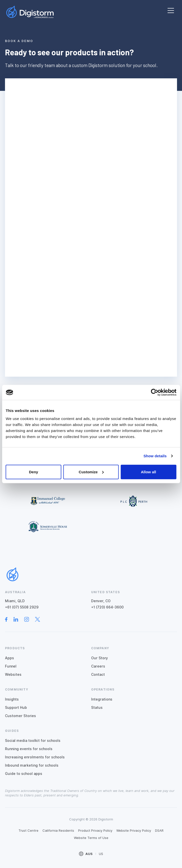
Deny (34, 472)
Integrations (102, 699)
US (101, 854)
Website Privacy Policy (134, 831)
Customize (91, 472)
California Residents (58, 831)
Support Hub (16, 708)
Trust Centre (28, 831)
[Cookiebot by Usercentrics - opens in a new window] (154, 392)
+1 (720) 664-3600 (107, 607)
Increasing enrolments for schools (35, 757)
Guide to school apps (24, 774)
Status (97, 708)
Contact (98, 675)
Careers (98, 666)
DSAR (159, 831)
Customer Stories (20, 716)
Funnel (11, 666)
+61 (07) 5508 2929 (22, 607)
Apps (9, 658)
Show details (155, 456)
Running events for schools (29, 749)
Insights (12, 699)
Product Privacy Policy (95, 831)
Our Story (99, 658)
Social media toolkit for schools (33, 741)
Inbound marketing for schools (32, 765)
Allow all (148, 472)
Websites (13, 675)
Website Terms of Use (91, 838)
